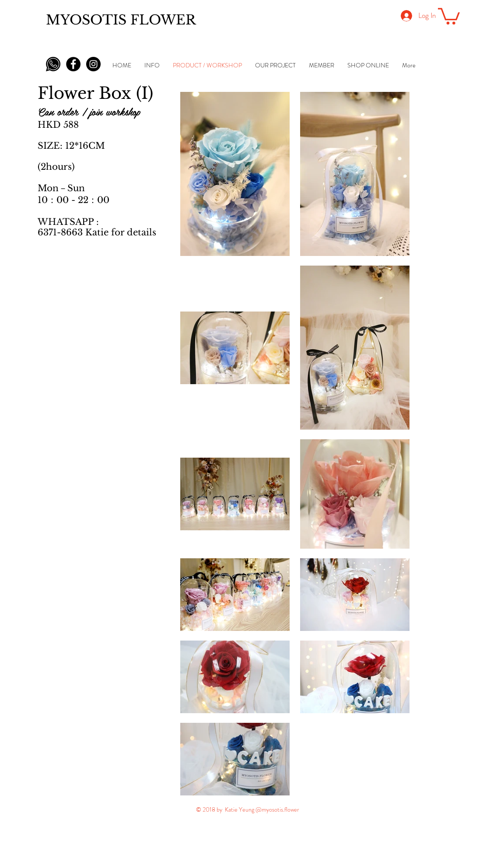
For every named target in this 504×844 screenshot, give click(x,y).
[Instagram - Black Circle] (93, 64)
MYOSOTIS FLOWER (121, 20)
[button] (449, 15)
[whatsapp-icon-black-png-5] (53, 64)
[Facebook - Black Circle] (73, 64)
